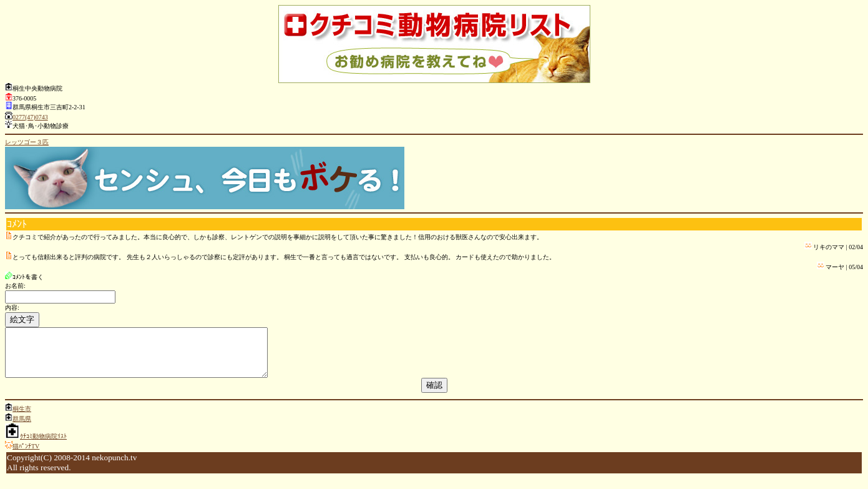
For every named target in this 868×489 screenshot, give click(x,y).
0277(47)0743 (30, 117)
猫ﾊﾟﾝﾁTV (26, 456)
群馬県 (22, 428)
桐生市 (22, 418)
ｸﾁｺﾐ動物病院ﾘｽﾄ (43, 446)
